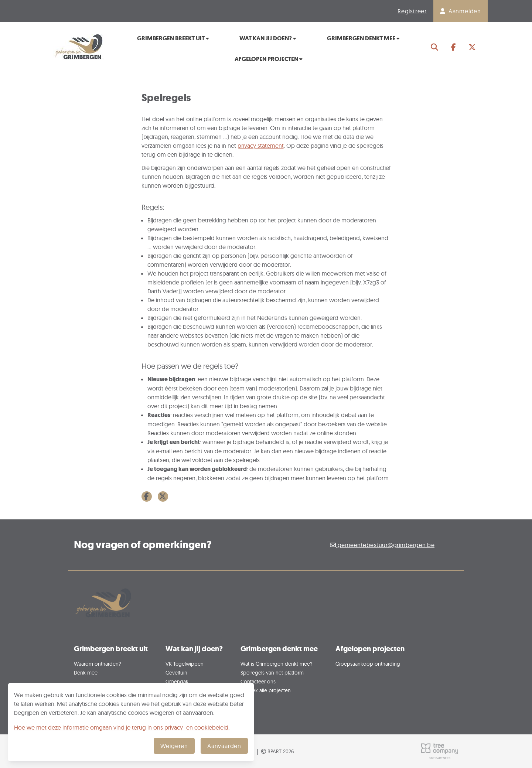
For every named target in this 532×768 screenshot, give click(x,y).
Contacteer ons (258, 681)
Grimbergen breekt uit (173, 38)
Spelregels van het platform (272, 673)
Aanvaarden (224, 746)
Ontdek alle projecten (266, 690)
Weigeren (174, 746)
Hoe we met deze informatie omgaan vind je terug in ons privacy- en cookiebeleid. (122, 727)
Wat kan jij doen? (268, 38)
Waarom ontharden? (98, 664)
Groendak (177, 681)
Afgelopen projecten (269, 59)
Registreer (412, 11)
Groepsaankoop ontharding (368, 664)
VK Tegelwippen (185, 664)
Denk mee (86, 673)
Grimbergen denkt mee (363, 38)
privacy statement (261, 146)
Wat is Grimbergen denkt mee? (277, 664)
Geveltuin (176, 673)
